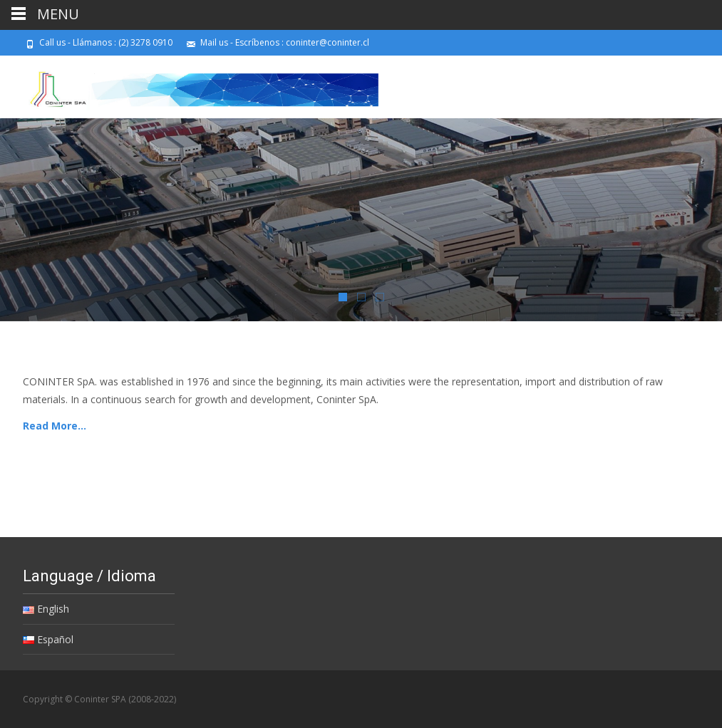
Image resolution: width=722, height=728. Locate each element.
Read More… (55, 426)
